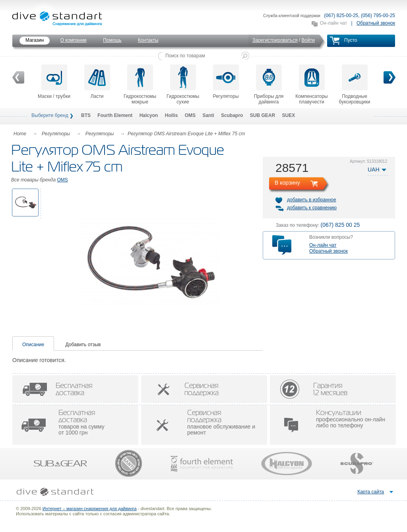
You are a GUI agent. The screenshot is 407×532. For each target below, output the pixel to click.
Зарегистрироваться (275, 40)
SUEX (288, 115)
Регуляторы (226, 82)
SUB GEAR (263, 115)
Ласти (97, 82)
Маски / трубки (54, 82)
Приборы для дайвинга (269, 85)
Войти (308, 40)
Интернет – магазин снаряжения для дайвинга (90, 509)
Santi (208, 115)
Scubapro (232, 115)
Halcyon (149, 115)
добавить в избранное (312, 200)
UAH (374, 170)
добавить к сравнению (312, 208)
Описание (33, 345)
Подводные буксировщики (355, 85)
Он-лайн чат (333, 23)
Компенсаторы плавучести (311, 85)
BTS (86, 115)
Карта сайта (371, 492)
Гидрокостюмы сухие (183, 85)
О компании (74, 40)
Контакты (148, 40)
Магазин (35, 40)
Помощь (112, 40)
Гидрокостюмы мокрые (140, 85)
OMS (190, 115)
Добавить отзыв (83, 345)
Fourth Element (115, 115)
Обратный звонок (376, 23)
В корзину (287, 183)
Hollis (172, 115)
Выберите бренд (50, 115)
